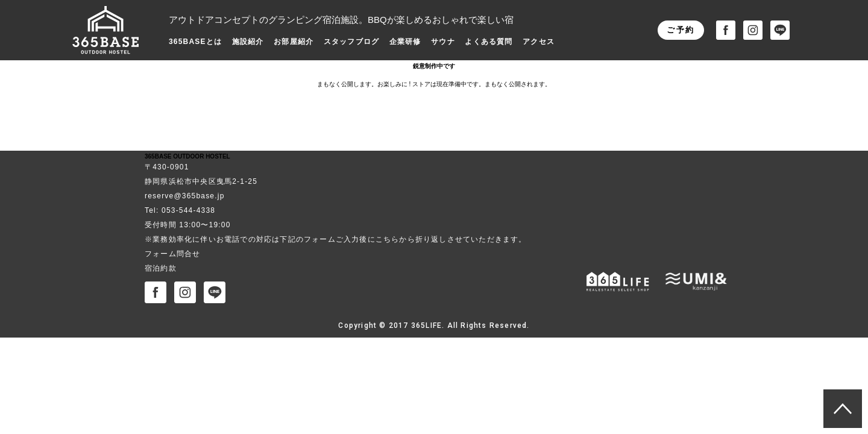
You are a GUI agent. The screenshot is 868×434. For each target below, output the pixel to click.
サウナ (443, 42)
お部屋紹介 (294, 42)
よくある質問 (489, 42)
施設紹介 (248, 42)
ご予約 (681, 30)
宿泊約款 (161, 268)
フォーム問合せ (172, 254)
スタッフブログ (351, 42)
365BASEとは (195, 42)
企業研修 (405, 42)
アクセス (539, 42)
